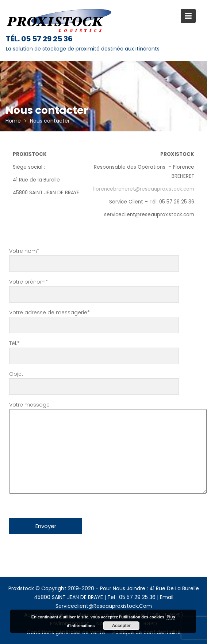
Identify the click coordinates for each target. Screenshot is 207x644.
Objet (94, 380)
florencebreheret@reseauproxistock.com (143, 189)
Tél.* (94, 350)
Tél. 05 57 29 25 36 (39, 39)
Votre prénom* (94, 288)
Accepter (121, 626)
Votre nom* (94, 257)
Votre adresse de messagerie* (94, 319)
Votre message (94, 448)
